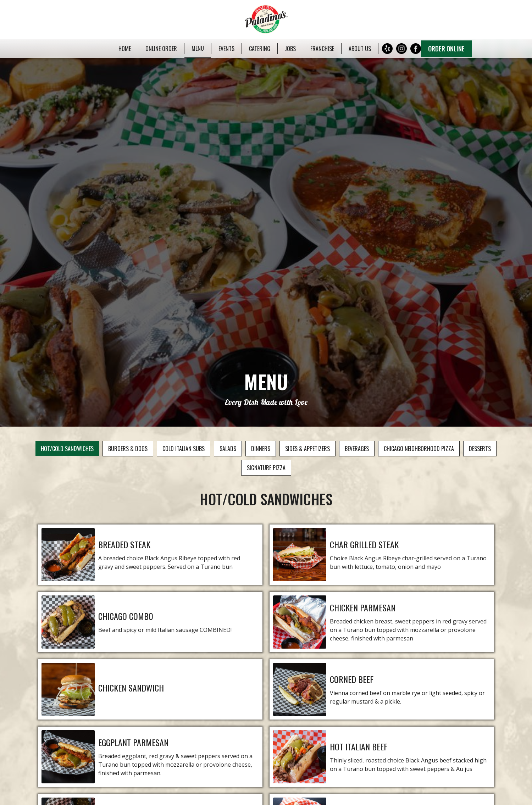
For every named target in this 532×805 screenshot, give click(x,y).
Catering (260, 49)
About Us (360, 49)
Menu (198, 48)
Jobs (290, 49)
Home (125, 49)
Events (226, 49)
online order (161, 49)
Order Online (446, 49)
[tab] (67, 449)
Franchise (322, 49)
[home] (266, 20)
